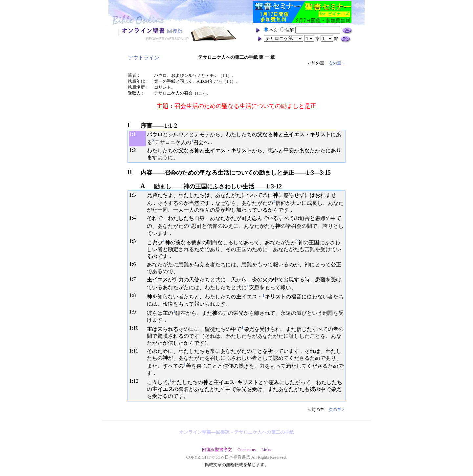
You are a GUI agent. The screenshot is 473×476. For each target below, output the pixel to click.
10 (136, 328)
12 (136, 381)
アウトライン (144, 58)
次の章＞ (337, 63)
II (130, 172)
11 (135, 351)
